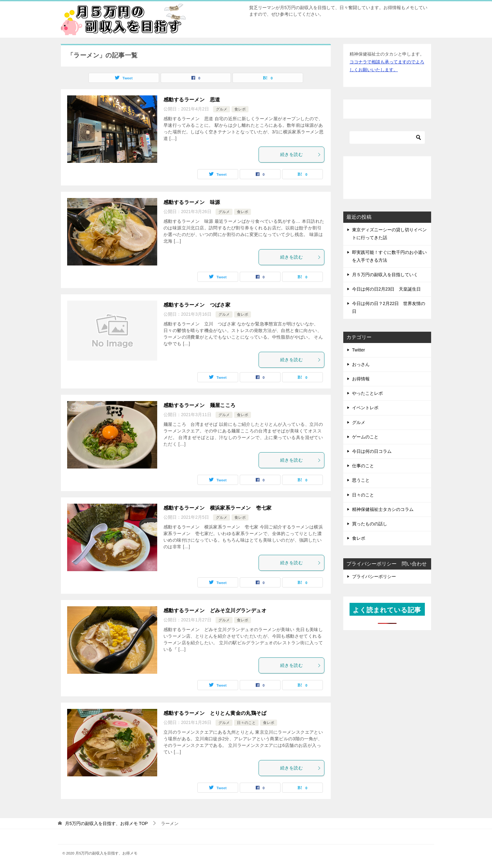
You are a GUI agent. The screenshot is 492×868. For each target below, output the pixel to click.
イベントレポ (365, 408)
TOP (106, 823)
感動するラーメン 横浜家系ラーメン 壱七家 (217, 508)
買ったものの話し (370, 524)
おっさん (361, 364)
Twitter (358, 350)
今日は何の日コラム (372, 451)
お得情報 (361, 379)
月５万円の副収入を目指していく (385, 275)
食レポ (240, 109)
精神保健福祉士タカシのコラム (383, 509)
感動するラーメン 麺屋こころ (200, 405)
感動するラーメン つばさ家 (197, 305)
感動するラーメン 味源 (192, 202)
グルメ (222, 109)
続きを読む (301, 154)
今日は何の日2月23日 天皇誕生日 (386, 289)
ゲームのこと (365, 437)
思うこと (361, 480)
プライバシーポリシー (374, 576)
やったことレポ (367, 393)
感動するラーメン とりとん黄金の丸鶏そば (215, 713)
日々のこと (246, 723)
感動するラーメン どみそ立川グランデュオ (215, 611)
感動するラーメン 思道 (192, 100)
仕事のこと (363, 466)
